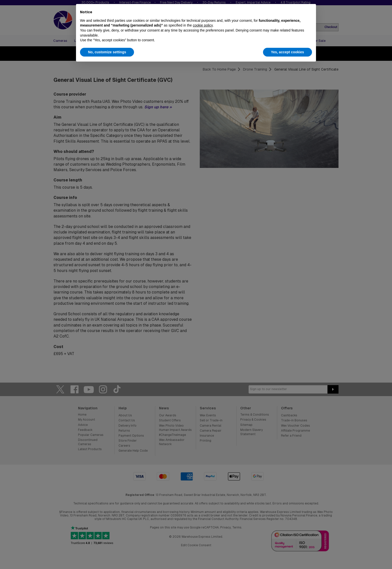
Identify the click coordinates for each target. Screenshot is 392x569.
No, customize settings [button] (107, 52)
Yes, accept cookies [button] (287, 52)
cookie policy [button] (203, 25)
